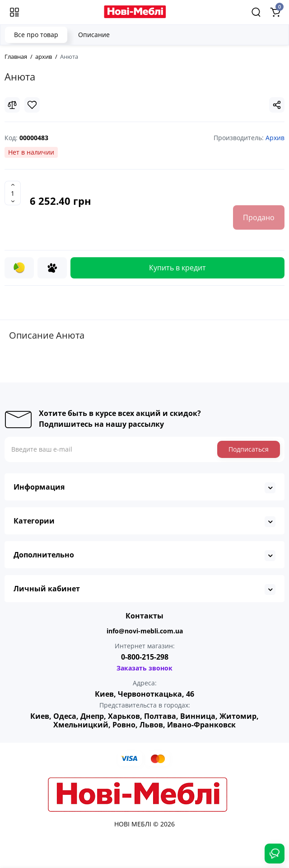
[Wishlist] (32, 105)
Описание (94, 35)
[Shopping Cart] (275, 12)
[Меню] (14, 12)
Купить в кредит (177, 268)
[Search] (256, 12)
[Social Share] (277, 105)
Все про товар (36, 35)
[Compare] (12, 105)
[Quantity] (13, 193)
